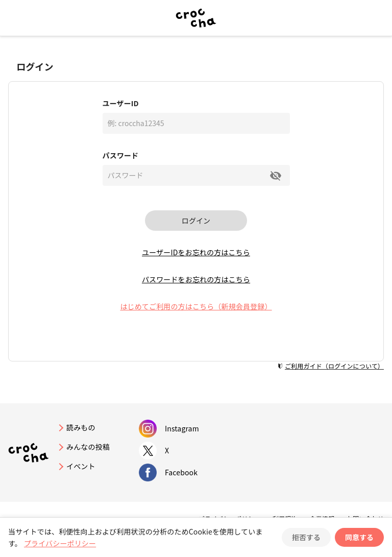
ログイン (196, 221)
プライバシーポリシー (60, 543)
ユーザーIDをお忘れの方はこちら (196, 252)
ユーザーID (121, 103)
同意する (359, 537)
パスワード (121, 155)
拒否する (306, 537)
